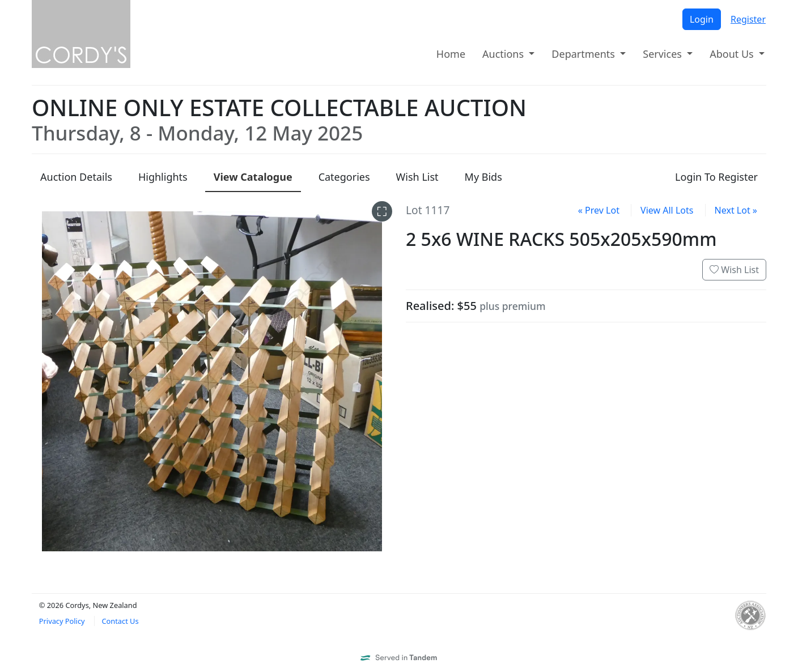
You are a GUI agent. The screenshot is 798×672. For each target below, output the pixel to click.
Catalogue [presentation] (253, 177)
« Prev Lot (599, 210)
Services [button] (663, 54)
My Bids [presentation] (483, 177)
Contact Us (120, 621)
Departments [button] (584, 54)
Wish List (734, 270)
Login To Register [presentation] (716, 177)
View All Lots (667, 210)
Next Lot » (736, 210)
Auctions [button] (504, 54)
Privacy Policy (62, 621)
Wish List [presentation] (417, 177)
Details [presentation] (76, 177)
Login (702, 19)
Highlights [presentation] (163, 177)
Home (451, 54)
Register (748, 19)
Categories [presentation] (344, 177)
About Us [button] (733, 54)
